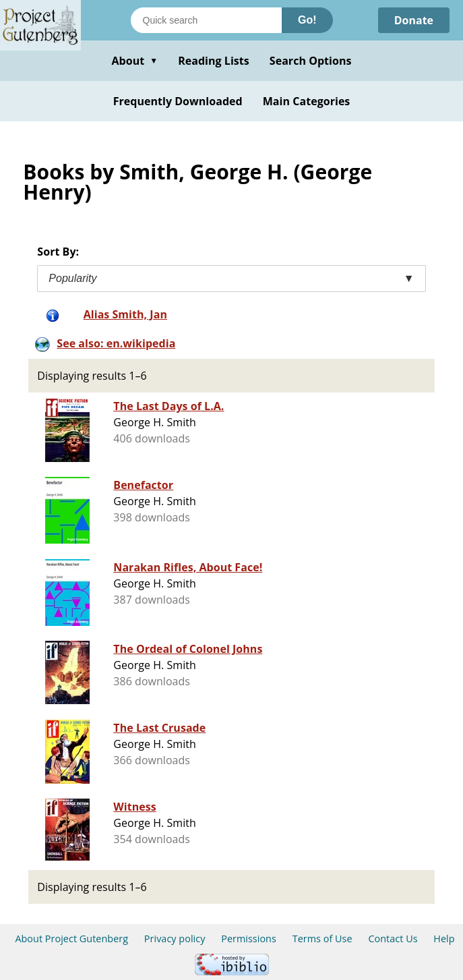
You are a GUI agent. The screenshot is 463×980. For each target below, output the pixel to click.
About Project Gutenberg (71, 939)
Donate (413, 20)
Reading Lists (214, 61)
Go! (307, 20)
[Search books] (206, 20)
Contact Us (393, 939)
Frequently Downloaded (178, 101)
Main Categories (307, 101)
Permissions (249, 939)
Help (444, 939)
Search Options (311, 61)
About (134, 61)
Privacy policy (175, 939)
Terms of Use (322, 939)
